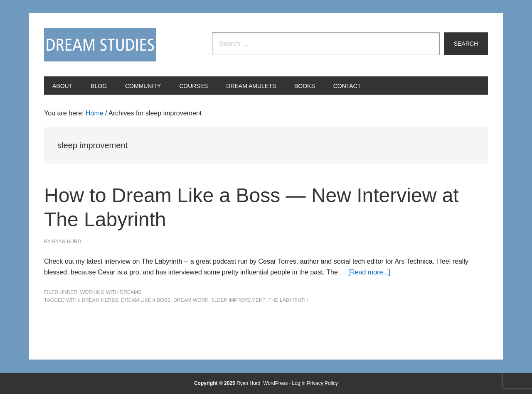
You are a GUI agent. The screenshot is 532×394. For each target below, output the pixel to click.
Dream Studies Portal (100, 45)
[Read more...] (369, 272)
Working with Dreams (111, 292)
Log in (299, 383)
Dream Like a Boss (146, 300)
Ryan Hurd (249, 383)
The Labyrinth (288, 300)
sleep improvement (238, 300)
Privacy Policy (322, 383)
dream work (191, 300)
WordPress (275, 383)
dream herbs (100, 300)
